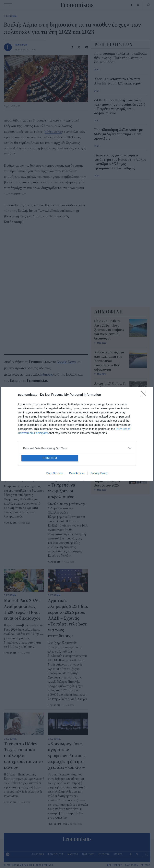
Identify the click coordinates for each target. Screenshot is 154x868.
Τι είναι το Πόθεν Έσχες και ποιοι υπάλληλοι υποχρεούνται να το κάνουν (23, 756)
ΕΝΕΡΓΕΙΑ (104, 854)
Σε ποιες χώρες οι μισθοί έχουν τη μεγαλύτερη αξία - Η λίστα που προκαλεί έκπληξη (109, 446)
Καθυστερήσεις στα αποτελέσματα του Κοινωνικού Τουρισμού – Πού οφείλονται (109, 361)
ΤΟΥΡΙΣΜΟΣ (88, 854)
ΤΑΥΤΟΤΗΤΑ (131, 865)
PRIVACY (145, 865)
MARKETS (73, 854)
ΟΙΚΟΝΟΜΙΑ (10, 16)
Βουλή (10, 400)
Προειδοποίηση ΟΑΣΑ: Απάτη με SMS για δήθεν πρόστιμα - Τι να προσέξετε (118, 134)
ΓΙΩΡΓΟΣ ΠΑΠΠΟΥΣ (58, 824)
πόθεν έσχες (53, 132)
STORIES (118, 854)
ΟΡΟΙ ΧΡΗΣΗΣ (115, 865)
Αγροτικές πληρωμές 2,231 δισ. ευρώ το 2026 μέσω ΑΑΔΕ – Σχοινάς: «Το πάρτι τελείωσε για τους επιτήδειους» (68, 618)
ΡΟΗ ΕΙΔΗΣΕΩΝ (114, 44)
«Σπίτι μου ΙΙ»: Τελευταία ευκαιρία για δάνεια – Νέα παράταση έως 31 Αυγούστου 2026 (109, 477)
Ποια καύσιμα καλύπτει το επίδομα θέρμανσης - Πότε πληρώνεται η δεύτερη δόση (23, 468)
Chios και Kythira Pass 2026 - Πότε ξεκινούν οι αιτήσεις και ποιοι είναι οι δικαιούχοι (109, 330)
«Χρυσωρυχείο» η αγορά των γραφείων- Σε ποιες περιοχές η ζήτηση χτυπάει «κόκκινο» (67, 756)
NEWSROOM (21, 45)
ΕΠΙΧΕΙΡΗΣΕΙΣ (56, 854)
